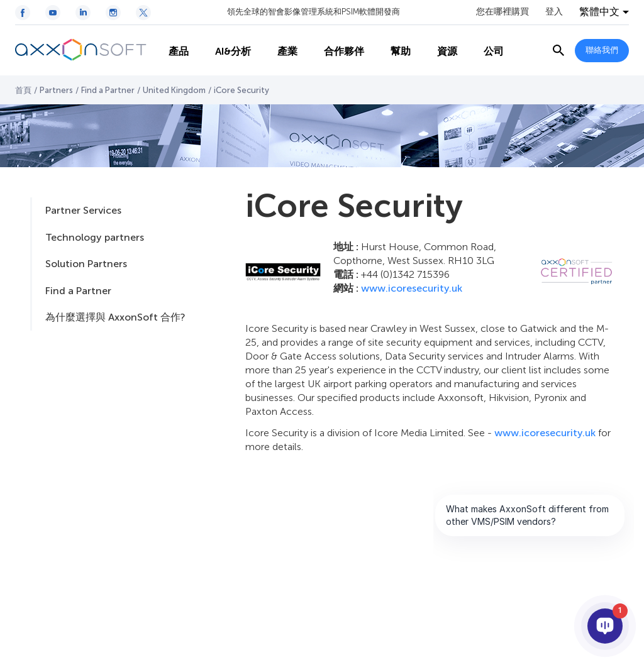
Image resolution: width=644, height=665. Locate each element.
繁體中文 (599, 12)
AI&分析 (225, 51)
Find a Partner (108, 90)
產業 (279, 51)
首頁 (23, 90)
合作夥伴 (336, 51)
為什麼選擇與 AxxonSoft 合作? (115, 317)
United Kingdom (174, 90)
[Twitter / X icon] (143, 13)
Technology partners (95, 237)
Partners (56, 90)
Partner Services (83, 210)
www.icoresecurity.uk (412, 288)
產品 (170, 51)
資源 (439, 51)
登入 (554, 12)
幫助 (392, 51)
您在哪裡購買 (502, 12)
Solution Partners (86, 264)
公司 (486, 51)
